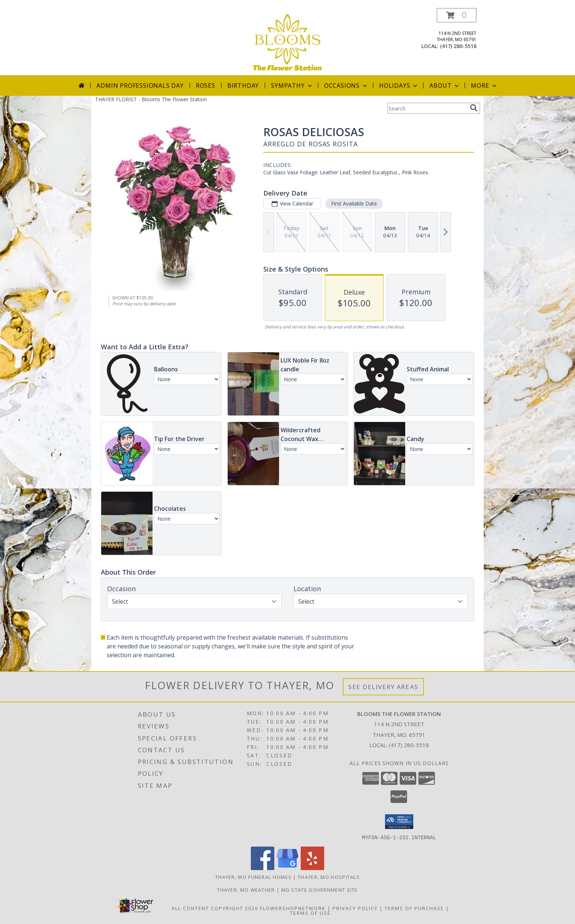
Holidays (399, 86)
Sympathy (292, 86)
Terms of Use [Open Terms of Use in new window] (310, 913)
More (484, 86)
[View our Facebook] (263, 868)
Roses (206, 86)
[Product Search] (427, 108)
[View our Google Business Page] (287, 868)
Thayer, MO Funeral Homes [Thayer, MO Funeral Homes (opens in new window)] (253, 877)
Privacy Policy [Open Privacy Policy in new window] (355, 908)
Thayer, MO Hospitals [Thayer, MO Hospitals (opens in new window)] (329, 877)
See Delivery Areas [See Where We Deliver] (383, 687)
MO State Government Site (320, 890)
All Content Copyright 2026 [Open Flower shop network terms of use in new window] (215, 908)
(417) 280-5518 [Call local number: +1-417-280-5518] (458, 46)
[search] (474, 108)
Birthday (243, 86)
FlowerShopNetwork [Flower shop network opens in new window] (293, 908)
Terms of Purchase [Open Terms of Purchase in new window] (414, 908)
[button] (457, 15)
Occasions (346, 86)
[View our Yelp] (312, 868)
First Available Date (354, 203)
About (445, 86)
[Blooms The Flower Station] (287, 42)
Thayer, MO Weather (246, 890)
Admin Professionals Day (140, 86)
